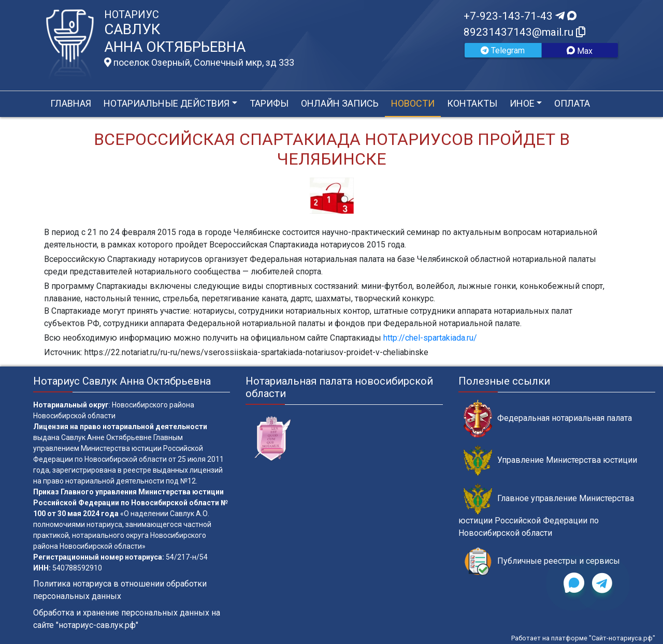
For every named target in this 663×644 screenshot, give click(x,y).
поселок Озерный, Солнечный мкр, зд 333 (199, 63)
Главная (71, 103)
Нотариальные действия (167, 103)
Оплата (572, 103)
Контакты (472, 103)
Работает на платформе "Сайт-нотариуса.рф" (583, 638)
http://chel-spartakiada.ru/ (430, 338)
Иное (522, 103)
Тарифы (269, 103)
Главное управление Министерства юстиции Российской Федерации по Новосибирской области (546, 510)
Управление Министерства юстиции (550, 460)
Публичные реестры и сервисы (542, 561)
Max (580, 51)
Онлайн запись (340, 103)
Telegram (503, 50)
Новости (413, 103)
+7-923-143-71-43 (520, 16)
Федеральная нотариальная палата (548, 419)
